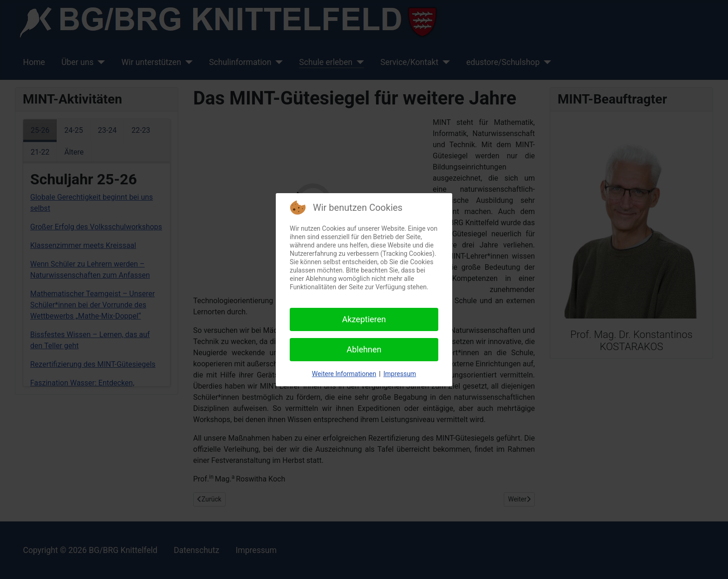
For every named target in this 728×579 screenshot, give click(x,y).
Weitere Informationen (344, 374)
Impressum (400, 374)
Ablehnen (364, 349)
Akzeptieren (364, 319)
